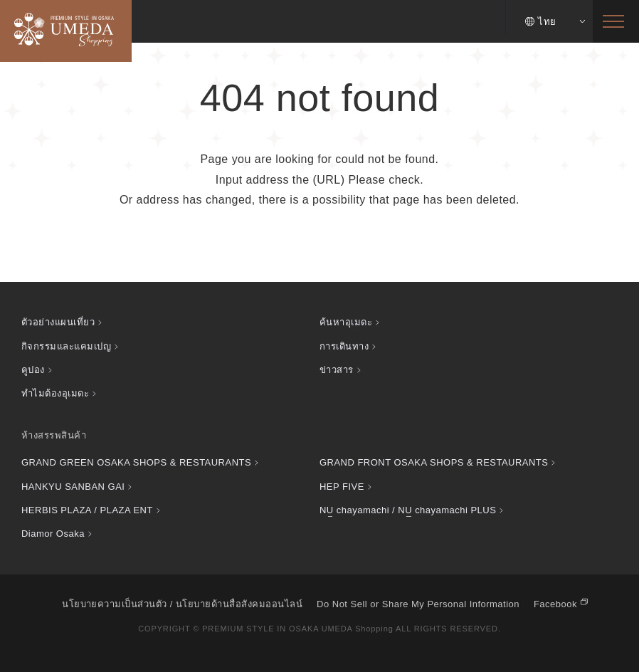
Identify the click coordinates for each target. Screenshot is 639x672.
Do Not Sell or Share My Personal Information (418, 604)
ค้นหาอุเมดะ (346, 322)
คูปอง (33, 370)
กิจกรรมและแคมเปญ (66, 346)
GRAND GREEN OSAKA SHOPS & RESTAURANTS (136, 462)
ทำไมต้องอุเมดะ (55, 393)
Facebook (555, 604)
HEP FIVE (342, 487)
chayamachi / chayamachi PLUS (408, 510)
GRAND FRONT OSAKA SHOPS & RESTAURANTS (434, 462)
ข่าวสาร (337, 370)
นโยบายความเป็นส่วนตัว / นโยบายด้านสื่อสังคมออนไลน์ (182, 604)
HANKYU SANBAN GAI (73, 487)
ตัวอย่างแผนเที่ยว (58, 322)
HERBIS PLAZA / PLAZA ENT (87, 510)
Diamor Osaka (53, 534)
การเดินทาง (344, 346)
